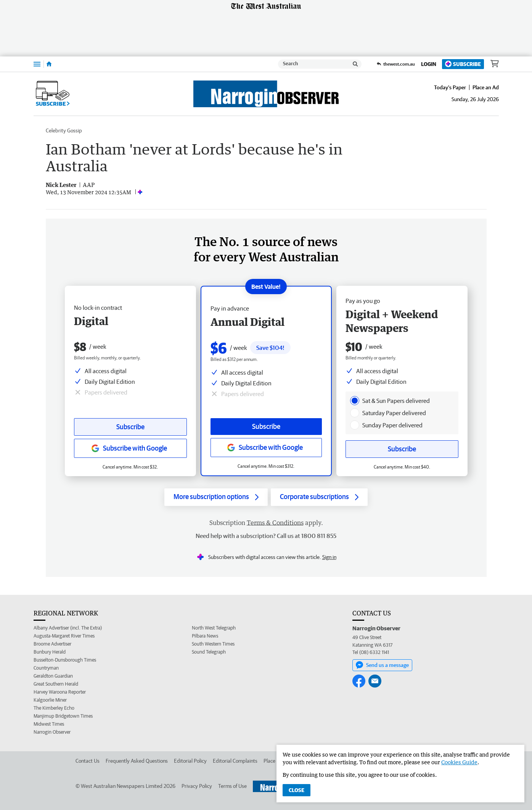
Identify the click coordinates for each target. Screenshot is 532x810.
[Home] (49, 64)
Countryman (46, 668)
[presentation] (355, 401)
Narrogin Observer (52, 732)
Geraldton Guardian (53, 676)
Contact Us (88, 761)
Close (297, 790)
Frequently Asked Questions (137, 761)
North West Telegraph (214, 628)
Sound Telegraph (209, 652)
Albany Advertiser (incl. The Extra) (68, 628)
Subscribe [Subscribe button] (130, 427)
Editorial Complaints (235, 761)
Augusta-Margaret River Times (64, 636)
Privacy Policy (197, 786)
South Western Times (213, 644)
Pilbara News (205, 636)
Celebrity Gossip (64, 130)
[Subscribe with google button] (130, 448)
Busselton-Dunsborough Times (65, 660)
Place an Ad (486, 87)
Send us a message (382, 665)
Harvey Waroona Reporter (60, 692)
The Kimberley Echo (54, 708)
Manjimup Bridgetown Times (63, 716)
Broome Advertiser (52, 644)
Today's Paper (450, 87)
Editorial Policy (190, 761)
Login (429, 64)
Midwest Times (49, 724)
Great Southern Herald (56, 684)
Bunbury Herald (50, 652)
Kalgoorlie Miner (50, 700)
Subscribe (463, 64)
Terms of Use (232, 786)
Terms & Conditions (275, 523)
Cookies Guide (459, 762)
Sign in (329, 557)
